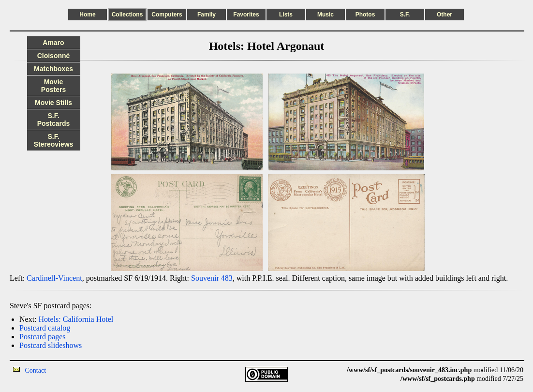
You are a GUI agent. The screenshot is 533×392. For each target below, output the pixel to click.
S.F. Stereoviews (54, 140)
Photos (365, 15)
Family (207, 15)
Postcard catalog (45, 328)
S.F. (405, 15)
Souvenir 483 (212, 278)
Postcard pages (43, 337)
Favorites (246, 15)
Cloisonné (54, 56)
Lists (286, 15)
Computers (167, 15)
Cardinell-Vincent (54, 278)
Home (87, 15)
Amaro (53, 43)
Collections (127, 15)
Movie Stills (53, 103)
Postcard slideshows (51, 345)
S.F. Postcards (54, 120)
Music (326, 15)
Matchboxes (53, 69)
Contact (36, 370)
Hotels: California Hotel (76, 319)
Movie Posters (53, 86)
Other (444, 15)
